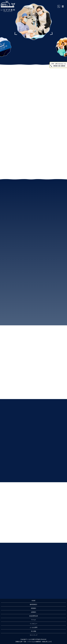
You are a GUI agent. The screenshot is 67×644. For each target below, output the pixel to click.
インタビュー (34, 624)
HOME (34, 601)
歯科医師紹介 (34, 604)
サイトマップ (34, 635)
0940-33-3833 (59, 66)
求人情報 (34, 631)
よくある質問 (34, 627)
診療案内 (34, 612)
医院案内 (34, 608)
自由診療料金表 (34, 616)
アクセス (34, 620)
